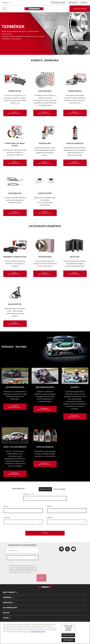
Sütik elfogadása (68, 640)
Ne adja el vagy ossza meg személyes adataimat (68, 628)
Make (6, 506)
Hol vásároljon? (58, 3)
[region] (45, 633)
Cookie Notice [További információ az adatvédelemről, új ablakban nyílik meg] (33, 632)
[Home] (34, 9)
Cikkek (7, 618)
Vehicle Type (29, 494)
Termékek (8, 598)
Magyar (5, 3)
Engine (50, 518)
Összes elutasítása (68, 635)
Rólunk (84, 3)
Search (45, 533)
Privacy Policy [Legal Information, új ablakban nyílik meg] (42, 632)
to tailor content (23, 563)
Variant (7, 518)
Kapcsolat (73, 3)
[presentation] (21, 578)
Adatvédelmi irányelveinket (25, 569)
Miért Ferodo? (10, 592)
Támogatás (9, 603)
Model (50, 506)
